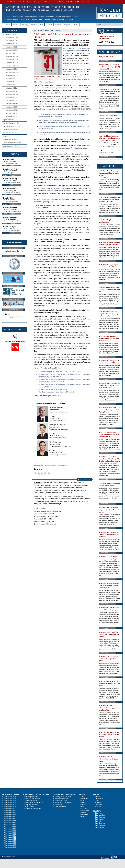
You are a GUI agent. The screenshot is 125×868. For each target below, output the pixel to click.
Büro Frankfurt (100, 815)
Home (8, 16)
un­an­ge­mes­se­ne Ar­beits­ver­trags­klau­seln (73, 148)
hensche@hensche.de (57, 420)
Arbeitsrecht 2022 (12, 50)
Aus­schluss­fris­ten (43, 154)
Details (13, 166)
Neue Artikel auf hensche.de (34, 803)
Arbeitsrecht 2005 (12, 104)
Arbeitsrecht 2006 (12, 101)
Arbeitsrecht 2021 (12, 53)
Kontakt (83, 805)
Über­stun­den (39, 257)
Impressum (99, 803)
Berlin (8, 25)
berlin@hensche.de (12, 163)
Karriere (83, 803)
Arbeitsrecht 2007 (12, 98)
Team (97, 801)
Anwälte (75, 25)
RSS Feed (84, 809)
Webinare (61, 20)
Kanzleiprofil (70, 20)
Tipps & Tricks (25, 20)
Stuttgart (67, 25)
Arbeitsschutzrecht (61, 801)
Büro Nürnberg (100, 825)
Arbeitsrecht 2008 (12, 94)
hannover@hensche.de (13, 192)
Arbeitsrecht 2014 (12, 75)
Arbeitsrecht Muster (37, 20)
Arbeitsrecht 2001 (12, 116)
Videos (5, 136)
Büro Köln (98, 821)
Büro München (100, 823)
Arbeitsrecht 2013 (12, 79)
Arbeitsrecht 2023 (12, 47)
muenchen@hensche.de (13, 211)
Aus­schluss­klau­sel (75, 248)
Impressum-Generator (12, 20)
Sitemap (83, 813)
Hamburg (25, 25)
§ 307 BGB (73, 292)
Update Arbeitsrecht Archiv (12, 146)
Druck (82, 801)
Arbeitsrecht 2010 (12, 88)
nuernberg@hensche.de (13, 221)
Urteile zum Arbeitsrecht (64, 16)
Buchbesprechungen (31, 797)
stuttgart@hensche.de (13, 231)
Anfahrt (5, 166)
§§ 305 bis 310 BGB (76, 74)
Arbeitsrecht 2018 (12, 63)
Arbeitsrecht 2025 (12, 41)
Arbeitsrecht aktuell (18, 16)
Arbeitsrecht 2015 (12, 72)
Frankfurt (16, 25)
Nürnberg (58, 25)
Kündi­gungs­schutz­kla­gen (76, 335)
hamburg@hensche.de (13, 182)
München (49, 25)
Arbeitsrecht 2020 (12, 56)
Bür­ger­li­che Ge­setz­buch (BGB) (75, 63)
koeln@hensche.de (12, 202)
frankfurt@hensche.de (13, 173)
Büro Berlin (99, 813)
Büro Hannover (100, 819)
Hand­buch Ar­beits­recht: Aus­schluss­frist (53, 389)
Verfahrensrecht (60, 807)
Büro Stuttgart (99, 827)
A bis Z (83, 797)
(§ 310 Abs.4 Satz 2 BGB (51, 93)
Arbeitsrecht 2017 (12, 66)
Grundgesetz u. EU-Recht (64, 797)
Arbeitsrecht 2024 (12, 44)
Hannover (34, 25)
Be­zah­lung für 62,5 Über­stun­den (52, 188)
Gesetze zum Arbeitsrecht (48, 16)
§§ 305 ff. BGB (80, 284)
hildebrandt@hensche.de (58, 438)
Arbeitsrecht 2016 (12, 69)
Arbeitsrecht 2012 (12, 82)
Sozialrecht (59, 805)
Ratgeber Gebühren (51, 20)
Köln (42, 25)
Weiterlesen (105, 61)
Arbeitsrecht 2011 (12, 85)
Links (82, 807)
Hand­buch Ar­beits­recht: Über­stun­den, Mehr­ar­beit (56, 392)
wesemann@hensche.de (58, 455)
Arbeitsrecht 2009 (12, 91)
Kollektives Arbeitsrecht (63, 803)
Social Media (85, 811)
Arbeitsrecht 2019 (12, 60)
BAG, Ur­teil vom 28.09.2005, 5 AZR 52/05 (75, 109)
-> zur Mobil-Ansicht (10, 30)
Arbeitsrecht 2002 (12, 113)
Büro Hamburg (100, 817)
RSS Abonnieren (85, 479)
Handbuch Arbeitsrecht (32, 16)
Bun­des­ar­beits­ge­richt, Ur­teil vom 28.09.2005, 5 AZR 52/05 (60, 372)
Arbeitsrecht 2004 (12, 107)
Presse (76, 16)
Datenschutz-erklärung (99, 805)
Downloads (84, 799)
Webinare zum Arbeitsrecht (12, 143)
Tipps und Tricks (9, 120)
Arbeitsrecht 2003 (12, 110)
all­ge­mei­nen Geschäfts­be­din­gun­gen (60, 284)
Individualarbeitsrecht (62, 799)
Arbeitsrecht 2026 (12, 38)
